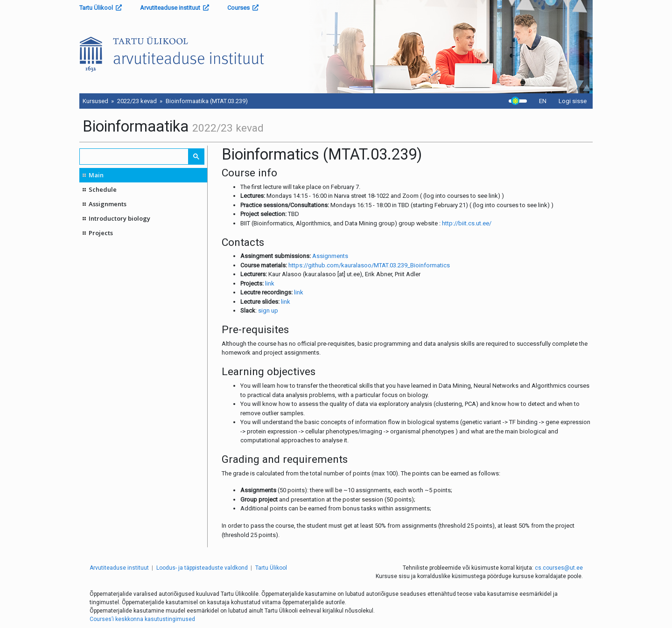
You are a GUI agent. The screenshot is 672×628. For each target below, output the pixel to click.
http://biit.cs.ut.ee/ (467, 223)
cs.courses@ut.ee (559, 568)
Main (96, 175)
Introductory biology (119, 218)
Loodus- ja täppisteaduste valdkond (202, 568)
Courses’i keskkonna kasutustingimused (142, 619)
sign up (268, 311)
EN (543, 101)
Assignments (108, 204)
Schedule (103, 189)
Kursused (95, 101)
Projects (101, 233)
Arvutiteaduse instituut (175, 8)
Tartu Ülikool (101, 8)
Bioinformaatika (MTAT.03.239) (207, 101)
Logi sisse (573, 101)
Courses (243, 8)
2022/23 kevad (137, 101)
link (270, 283)
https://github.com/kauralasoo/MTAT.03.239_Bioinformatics (369, 265)
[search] (134, 157)
